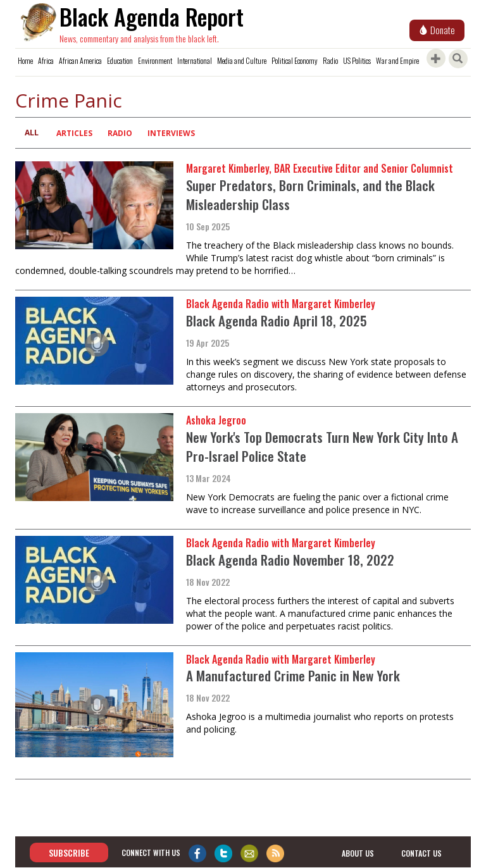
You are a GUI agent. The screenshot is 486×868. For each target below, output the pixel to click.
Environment (155, 60)
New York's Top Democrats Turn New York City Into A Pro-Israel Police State (322, 446)
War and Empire (397, 60)
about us (358, 853)
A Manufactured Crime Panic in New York (293, 675)
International (195, 60)
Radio (330, 60)
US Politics (357, 60)
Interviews (171, 133)
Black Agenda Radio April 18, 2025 (277, 320)
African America (80, 60)
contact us (421, 853)
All (32, 133)
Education (120, 60)
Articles (74, 133)
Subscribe (69, 852)
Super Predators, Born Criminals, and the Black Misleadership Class (310, 195)
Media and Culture (242, 60)
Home (25, 60)
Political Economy (295, 60)
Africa (46, 60)
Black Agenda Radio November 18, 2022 (290, 560)
